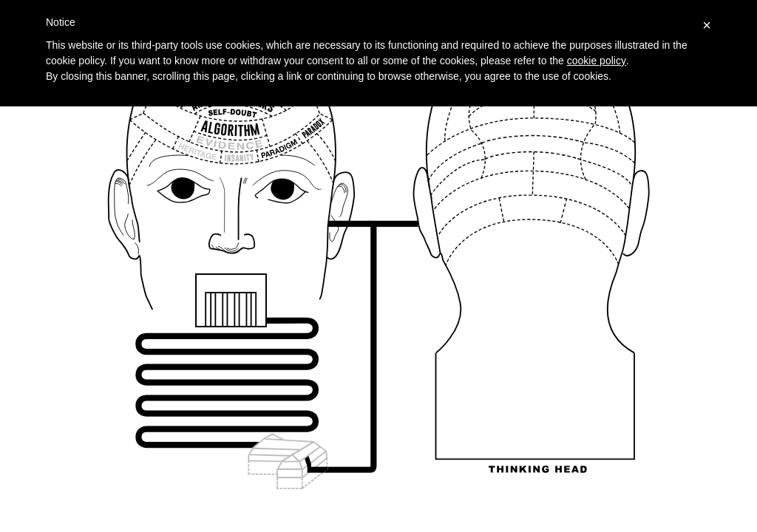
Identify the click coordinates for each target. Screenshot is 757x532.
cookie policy (597, 61)
